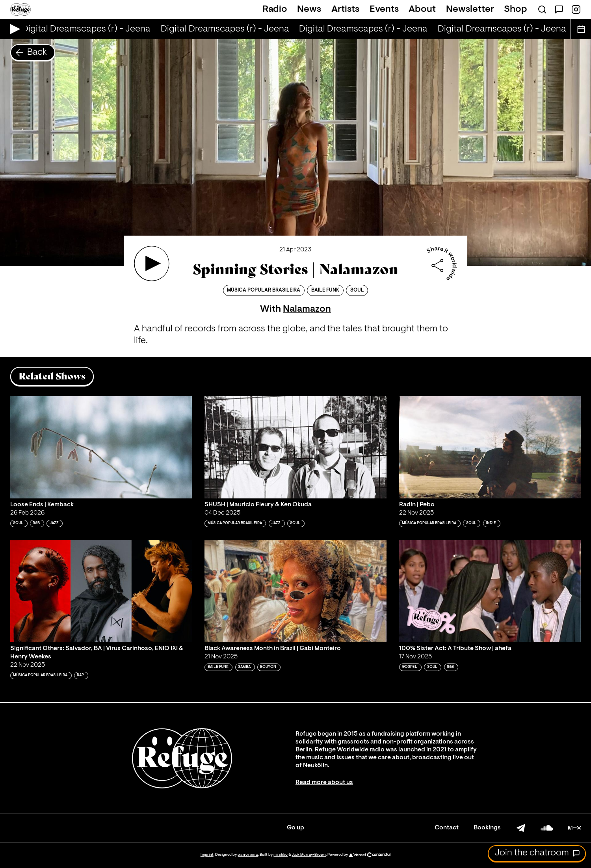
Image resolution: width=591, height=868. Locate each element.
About (422, 9)
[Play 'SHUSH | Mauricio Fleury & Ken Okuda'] (295, 447)
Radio (275, 9)
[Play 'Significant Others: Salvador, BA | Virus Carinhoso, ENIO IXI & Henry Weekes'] (101, 591)
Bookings (487, 828)
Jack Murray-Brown (309, 855)
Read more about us (324, 783)
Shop (516, 9)
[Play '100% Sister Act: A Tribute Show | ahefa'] (490, 591)
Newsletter (470, 9)
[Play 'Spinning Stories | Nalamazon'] (152, 264)
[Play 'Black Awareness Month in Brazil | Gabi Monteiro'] (295, 591)
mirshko (281, 855)
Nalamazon (307, 309)
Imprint (207, 855)
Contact (447, 828)
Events (384, 9)
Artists (345, 9)
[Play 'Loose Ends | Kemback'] (101, 447)
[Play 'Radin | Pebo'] (490, 447)
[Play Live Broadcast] (13, 29)
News (309, 9)
